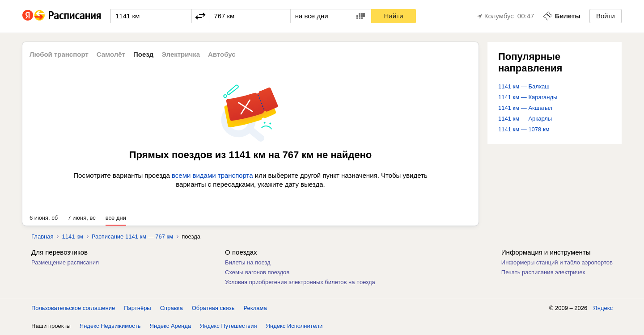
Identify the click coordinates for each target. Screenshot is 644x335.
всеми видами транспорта (212, 175)
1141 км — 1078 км (524, 129)
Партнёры (137, 308)
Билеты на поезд (248, 262)
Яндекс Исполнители (294, 326)
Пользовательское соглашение (73, 308)
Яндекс (603, 308)
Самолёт (111, 54)
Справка (172, 308)
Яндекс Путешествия (229, 326)
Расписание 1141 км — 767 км (133, 237)
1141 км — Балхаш (524, 86)
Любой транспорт (59, 54)
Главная (42, 237)
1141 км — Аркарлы (525, 119)
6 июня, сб (44, 218)
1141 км (72, 237)
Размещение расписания (65, 262)
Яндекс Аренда (170, 326)
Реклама (255, 308)
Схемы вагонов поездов (257, 272)
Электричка (181, 54)
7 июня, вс (82, 218)
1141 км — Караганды (528, 97)
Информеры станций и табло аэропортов (557, 262)
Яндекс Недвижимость (110, 326)
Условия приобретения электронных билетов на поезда (300, 282)
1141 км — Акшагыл (525, 108)
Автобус (222, 54)
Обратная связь (213, 308)
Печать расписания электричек (543, 272)
